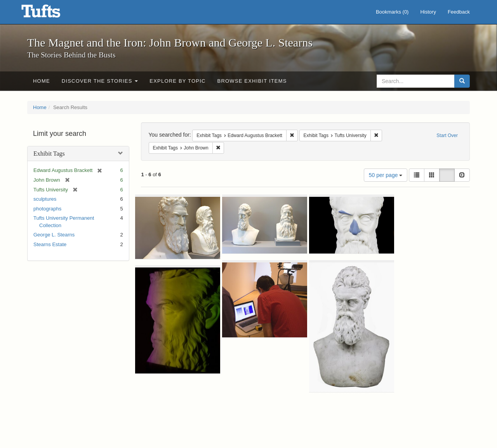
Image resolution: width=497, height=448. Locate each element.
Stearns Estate (50, 244)
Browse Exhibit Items (252, 81)
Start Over (447, 135)
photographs (47, 209)
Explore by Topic (177, 81)
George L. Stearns (54, 235)
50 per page (386, 175)
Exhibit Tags (49, 154)
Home (42, 81)
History (428, 12)
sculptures (45, 199)
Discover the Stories (100, 81)
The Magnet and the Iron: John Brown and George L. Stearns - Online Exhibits (50, 14)
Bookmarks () (392, 12)
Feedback (459, 12)
